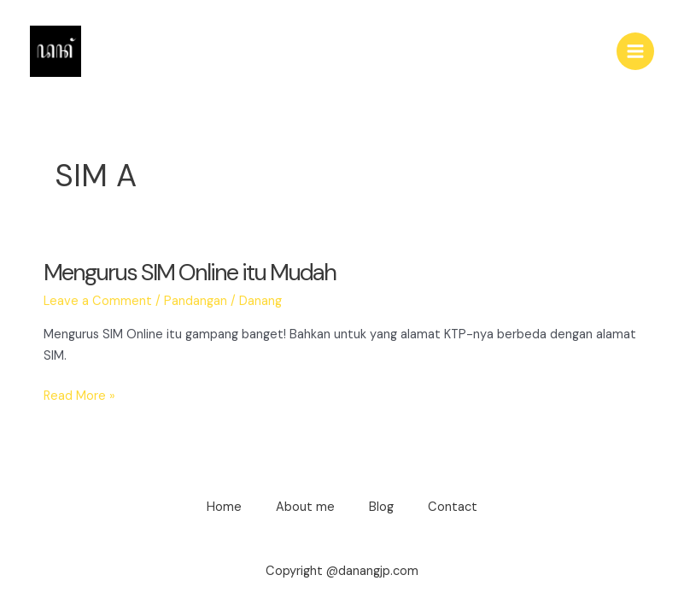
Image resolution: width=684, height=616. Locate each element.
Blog (381, 507)
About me (305, 507)
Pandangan (196, 301)
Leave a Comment (98, 301)
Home (224, 507)
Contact (453, 507)
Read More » (79, 397)
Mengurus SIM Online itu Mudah (190, 272)
